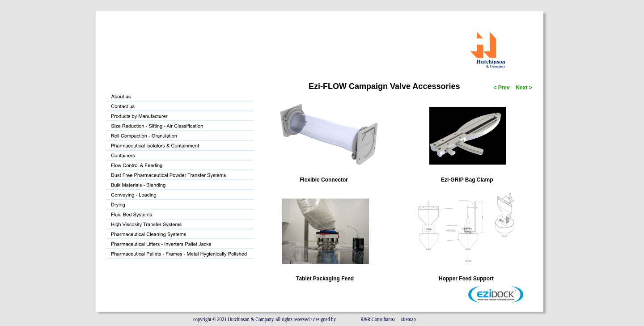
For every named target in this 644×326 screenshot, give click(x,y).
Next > (523, 88)
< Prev (501, 88)
